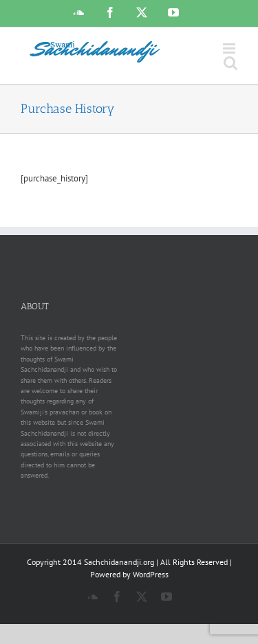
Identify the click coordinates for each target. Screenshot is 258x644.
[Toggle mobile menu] (230, 48)
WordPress (151, 574)
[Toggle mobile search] (230, 63)
